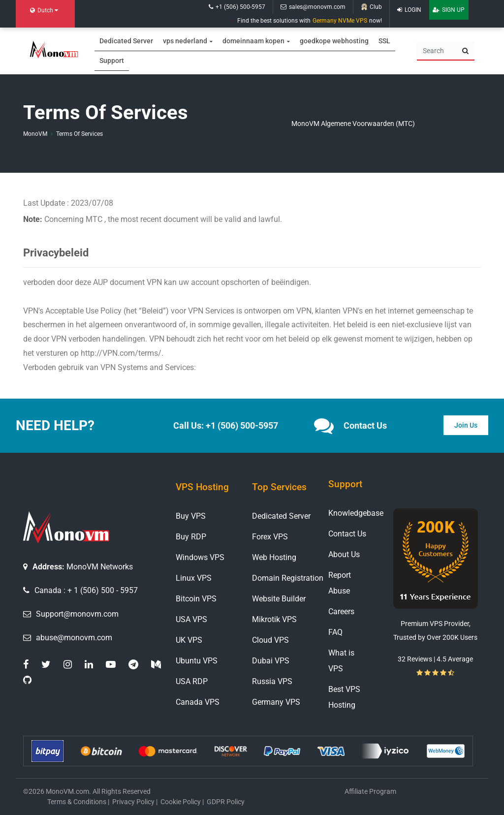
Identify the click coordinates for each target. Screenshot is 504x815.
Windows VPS (200, 557)
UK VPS (189, 640)
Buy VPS (191, 516)
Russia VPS (272, 681)
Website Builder (279, 599)
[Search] (437, 51)
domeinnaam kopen (253, 39)
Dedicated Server (126, 39)
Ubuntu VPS (197, 661)
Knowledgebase (356, 513)
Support (112, 61)
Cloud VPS (270, 640)
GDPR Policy (226, 802)
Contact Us (347, 534)
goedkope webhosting (334, 39)
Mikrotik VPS (274, 619)
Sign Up (449, 10)
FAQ (335, 632)
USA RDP (192, 681)
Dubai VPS (271, 661)
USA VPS (191, 619)
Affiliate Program (370, 791)
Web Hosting (274, 557)
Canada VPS (198, 702)
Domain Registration (288, 578)
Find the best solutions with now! (306, 21)
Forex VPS (270, 537)
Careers (341, 611)
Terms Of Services (79, 134)
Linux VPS (194, 578)
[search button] (465, 51)
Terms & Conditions (77, 802)
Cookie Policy (181, 802)
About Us (344, 554)
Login (409, 10)
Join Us (466, 425)
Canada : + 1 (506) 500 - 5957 (86, 590)
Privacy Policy (133, 802)
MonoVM (35, 134)
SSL (384, 39)
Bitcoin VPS (196, 599)
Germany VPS (276, 702)
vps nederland (185, 39)
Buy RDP (191, 537)
